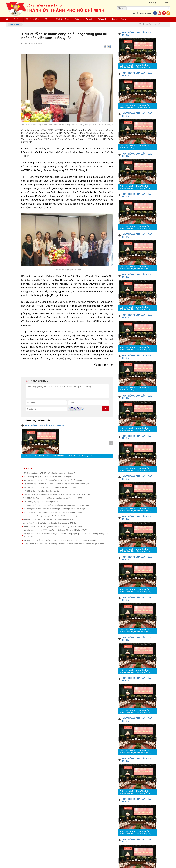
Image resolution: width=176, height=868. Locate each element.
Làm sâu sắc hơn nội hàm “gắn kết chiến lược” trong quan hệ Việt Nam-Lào (53, 480)
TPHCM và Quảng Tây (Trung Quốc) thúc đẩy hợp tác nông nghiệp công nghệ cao (56, 505)
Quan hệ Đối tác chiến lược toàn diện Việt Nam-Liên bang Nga (48, 519)
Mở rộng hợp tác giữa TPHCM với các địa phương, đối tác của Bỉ (49, 473)
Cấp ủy (48, 19)
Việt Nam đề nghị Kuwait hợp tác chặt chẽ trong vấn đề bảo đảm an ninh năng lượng (57, 484)
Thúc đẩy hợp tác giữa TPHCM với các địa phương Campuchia (48, 477)
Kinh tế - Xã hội (63, 19)
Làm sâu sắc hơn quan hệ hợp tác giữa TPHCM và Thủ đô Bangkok (50, 487)
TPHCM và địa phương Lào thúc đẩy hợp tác (41, 491)
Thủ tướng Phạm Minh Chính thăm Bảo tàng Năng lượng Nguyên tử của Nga (54, 509)
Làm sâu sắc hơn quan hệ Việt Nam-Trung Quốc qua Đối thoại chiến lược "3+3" (55, 530)
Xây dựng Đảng (33, 19)
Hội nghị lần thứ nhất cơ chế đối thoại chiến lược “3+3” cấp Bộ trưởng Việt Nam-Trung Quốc (60, 540)
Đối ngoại (102, 19)
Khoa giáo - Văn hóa (119, 19)
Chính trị (17, 19)
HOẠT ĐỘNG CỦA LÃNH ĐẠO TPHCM (44, 426)
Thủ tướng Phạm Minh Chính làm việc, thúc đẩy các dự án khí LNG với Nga (53, 512)
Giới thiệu (153, 3)
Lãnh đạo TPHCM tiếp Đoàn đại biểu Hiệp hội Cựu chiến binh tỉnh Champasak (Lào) (57, 494)
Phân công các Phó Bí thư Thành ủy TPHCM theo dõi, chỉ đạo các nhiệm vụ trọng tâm (57, 456)
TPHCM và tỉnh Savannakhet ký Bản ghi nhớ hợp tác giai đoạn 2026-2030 (53, 498)
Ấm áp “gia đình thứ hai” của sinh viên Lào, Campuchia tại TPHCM (50, 523)
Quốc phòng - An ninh (83, 19)
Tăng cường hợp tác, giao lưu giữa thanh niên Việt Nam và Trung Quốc (52, 516)
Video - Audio (164, 3)
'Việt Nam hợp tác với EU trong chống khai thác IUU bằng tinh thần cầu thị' (53, 527)
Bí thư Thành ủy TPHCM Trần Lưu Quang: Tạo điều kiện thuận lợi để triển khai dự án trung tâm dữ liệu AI (65, 544)
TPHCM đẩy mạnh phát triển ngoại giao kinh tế (42, 502)
